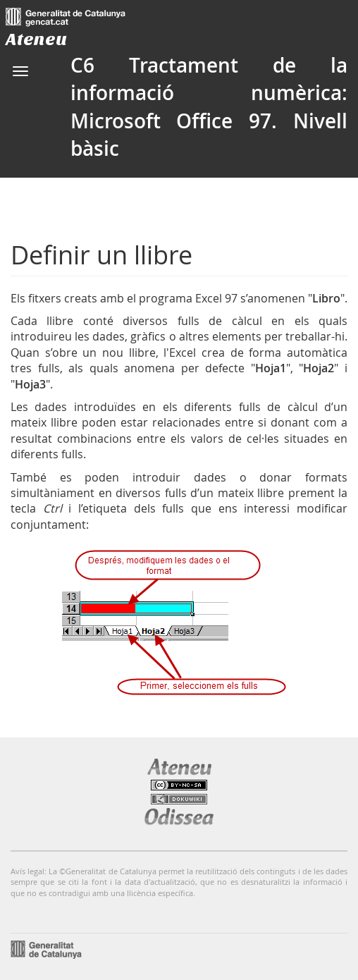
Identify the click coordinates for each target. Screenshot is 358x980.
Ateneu (36, 39)
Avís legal (27, 871)
